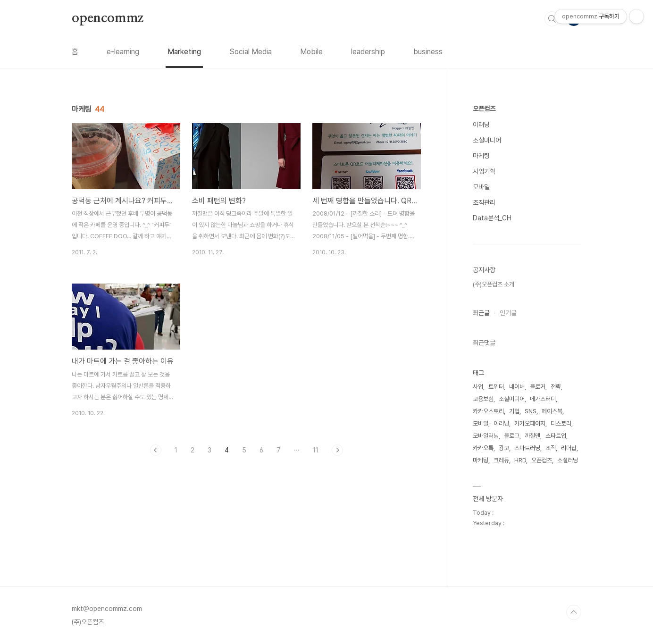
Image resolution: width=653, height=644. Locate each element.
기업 (514, 411)
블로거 (538, 387)
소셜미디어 (487, 140)
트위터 (496, 387)
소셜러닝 (568, 460)
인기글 (508, 313)
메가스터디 (543, 399)
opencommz (108, 18)
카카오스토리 (488, 411)
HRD (520, 460)
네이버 (517, 387)
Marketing (184, 52)
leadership (368, 52)
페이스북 (552, 411)
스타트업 (556, 436)
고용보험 (483, 399)
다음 (337, 450)
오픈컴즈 (484, 109)
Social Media (251, 52)
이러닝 (481, 125)
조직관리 (484, 202)
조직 (551, 448)
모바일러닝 (486, 436)
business (428, 52)
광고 (504, 448)
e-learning (123, 52)
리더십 (569, 448)
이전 (156, 450)
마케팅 (481, 156)
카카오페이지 (530, 423)
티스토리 (561, 423)
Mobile (311, 52)
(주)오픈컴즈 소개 (494, 284)
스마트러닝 (527, 448)
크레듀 (501, 460)
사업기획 (484, 171)
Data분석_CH (492, 218)
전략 (556, 387)
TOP (574, 612)
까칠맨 (532, 436)
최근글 (481, 313)
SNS (531, 411)
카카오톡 (483, 448)
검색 (552, 19)
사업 (478, 387)
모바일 (481, 187)
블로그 (512, 436)
